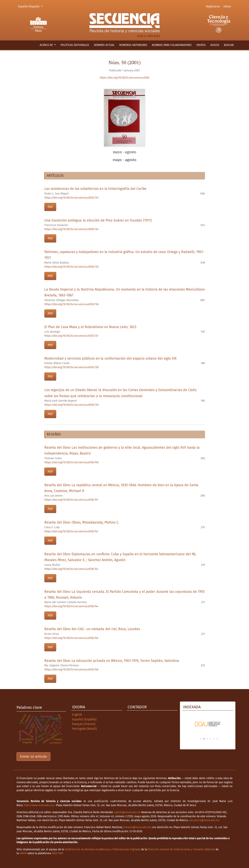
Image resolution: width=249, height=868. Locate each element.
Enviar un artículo (33, 756)
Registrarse (213, 7)
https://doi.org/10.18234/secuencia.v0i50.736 (71, 304)
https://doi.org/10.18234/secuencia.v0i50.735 (71, 267)
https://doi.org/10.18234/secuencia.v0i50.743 (71, 569)
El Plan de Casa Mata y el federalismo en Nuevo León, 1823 (90, 327)
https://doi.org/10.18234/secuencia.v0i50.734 (71, 229)
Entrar (227, 7)
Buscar (229, 45)
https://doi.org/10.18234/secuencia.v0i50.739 (71, 405)
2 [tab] (204, 739)
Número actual (104, 45)
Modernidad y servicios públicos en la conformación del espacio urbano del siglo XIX (110, 359)
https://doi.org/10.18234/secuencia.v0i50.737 (71, 336)
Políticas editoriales (75, 45)
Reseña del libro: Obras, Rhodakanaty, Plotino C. (82, 522)
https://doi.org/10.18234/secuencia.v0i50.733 (71, 198)
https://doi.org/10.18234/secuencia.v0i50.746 (71, 670)
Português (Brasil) (84, 729)
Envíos (201, 45)
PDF (50, 207)
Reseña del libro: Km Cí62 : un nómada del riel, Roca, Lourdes (92, 629)
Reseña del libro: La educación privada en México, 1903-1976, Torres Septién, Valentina (112, 661)
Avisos (215, 45)
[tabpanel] (208, 724)
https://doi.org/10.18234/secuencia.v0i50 (125, 78)
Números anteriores (133, 45)
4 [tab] (211, 739)
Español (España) (31, 6)
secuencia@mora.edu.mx (204, 820)
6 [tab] (217, 739)
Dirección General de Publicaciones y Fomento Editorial (181, 849)
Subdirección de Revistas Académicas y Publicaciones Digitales (102, 849)
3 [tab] (207, 739)
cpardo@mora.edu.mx (127, 812)
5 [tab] (214, 739)
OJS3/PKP (57, 853)
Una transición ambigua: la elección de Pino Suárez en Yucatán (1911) (98, 220)
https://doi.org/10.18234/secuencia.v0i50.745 (71, 638)
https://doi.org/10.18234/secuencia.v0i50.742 (71, 531)
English (77, 715)
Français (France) (84, 724)
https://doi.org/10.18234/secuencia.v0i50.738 (71, 367)
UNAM (23, 853)
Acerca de (47, 45)
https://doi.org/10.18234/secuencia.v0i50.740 (71, 462)
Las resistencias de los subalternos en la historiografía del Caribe (95, 189)
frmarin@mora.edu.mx (137, 827)
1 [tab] (201, 739)
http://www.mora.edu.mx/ (40, 805)
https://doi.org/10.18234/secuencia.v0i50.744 (71, 606)
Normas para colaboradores (172, 45)
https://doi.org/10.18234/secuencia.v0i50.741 (71, 500)
